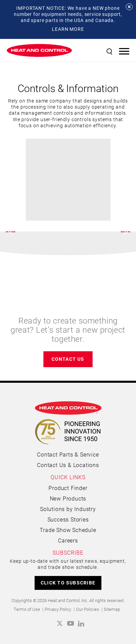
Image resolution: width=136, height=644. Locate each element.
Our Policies (88, 609)
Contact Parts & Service (68, 454)
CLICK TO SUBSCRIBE (68, 583)
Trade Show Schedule (68, 530)
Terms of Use (27, 609)
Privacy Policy (58, 609)
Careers (68, 540)
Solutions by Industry (68, 509)
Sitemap (112, 609)
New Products (68, 498)
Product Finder (68, 488)
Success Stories (68, 519)
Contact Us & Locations (68, 465)
